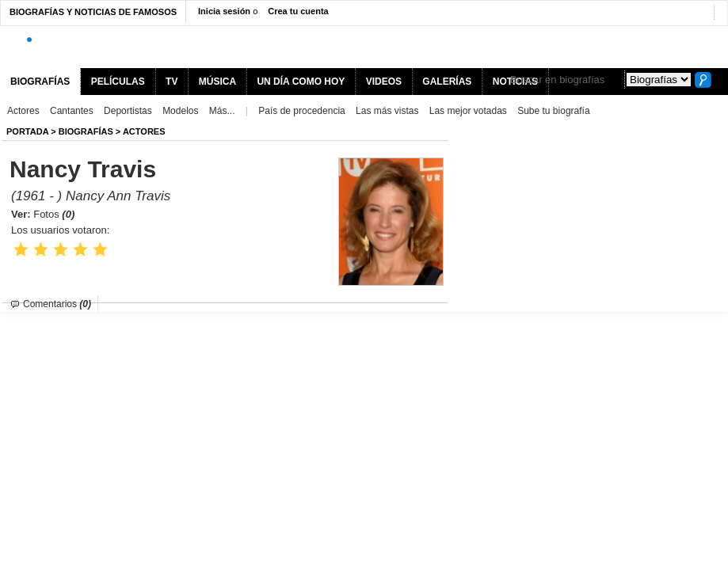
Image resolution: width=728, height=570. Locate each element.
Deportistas (128, 111)
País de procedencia (301, 111)
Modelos (180, 111)
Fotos (54, 214)
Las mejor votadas (468, 111)
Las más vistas (387, 111)
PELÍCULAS (118, 82)
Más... (222, 111)
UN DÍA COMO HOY (301, 82)
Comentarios (57, 304)
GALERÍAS (447, 82)
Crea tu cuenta (298, 11)
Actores (23, 111)
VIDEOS (384, 82)
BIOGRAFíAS (86, 131)
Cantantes (72, 111)
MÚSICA (217, 82)
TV (172, 82)
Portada (27, 131)
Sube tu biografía (553, 111)
